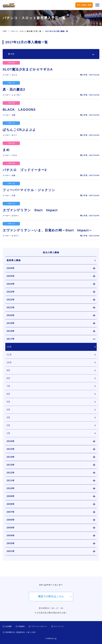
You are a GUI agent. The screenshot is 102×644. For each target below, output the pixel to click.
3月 (8, 418)
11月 (9, 355)
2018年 (11, 331)
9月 (8, 370)
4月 (8, 410)
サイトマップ (59, 626)
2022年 (11, 300)
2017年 (11, 339)
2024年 (11, 284)
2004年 (11, 536)
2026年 (11, 268)
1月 (8, 433)
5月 (8, 402)
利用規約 (22, 626)
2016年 (11, 441)
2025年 (11, 276)
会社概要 (8, 626)
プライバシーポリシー (39, 626)
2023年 (11, 292)
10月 (9, 362)
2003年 (11, 543)
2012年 (11, 473)
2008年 (11, 504)
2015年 (11, 449)
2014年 (11, 457)
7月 (8, 386)
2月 (8, 425)
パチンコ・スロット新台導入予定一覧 (26, 31)
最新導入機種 (14, 260)
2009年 (11, 496)
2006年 (11, 520)
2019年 (11, 323)
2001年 (11, 551)
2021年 (11, 307)
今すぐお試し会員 (84, 5)
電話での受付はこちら (51, 596)
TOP (5, 31)
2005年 (11, 528)
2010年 (11, 488)
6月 (8, 394)
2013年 (11, 465)
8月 (8, 378)
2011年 (11, 481)
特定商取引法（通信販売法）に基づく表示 (20, 632)
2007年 (11, 512)
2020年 (11, 315)
